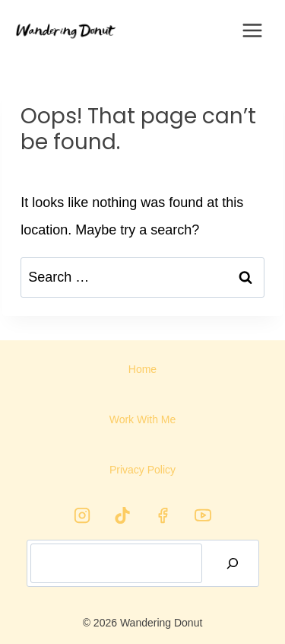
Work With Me (143, 419)
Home (142, 369)
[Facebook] (163, 515)
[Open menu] (253, 30)
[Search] (233, 563)
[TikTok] (122, 515)
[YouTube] (203, 515)
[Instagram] (82, 515)
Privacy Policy (142, 470)
